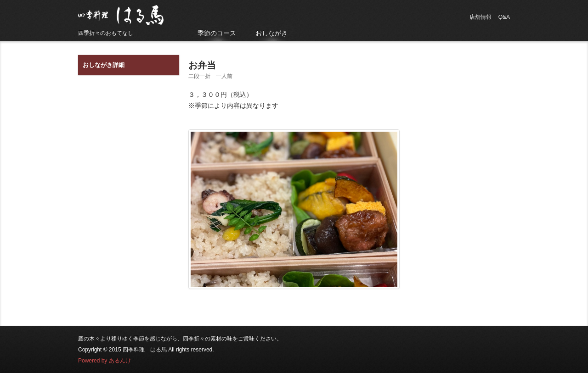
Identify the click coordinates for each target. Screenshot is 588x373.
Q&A (504, 17)
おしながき (271, 33)
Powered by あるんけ (105, 361)
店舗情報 (481, 17)
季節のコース (217, 33)
